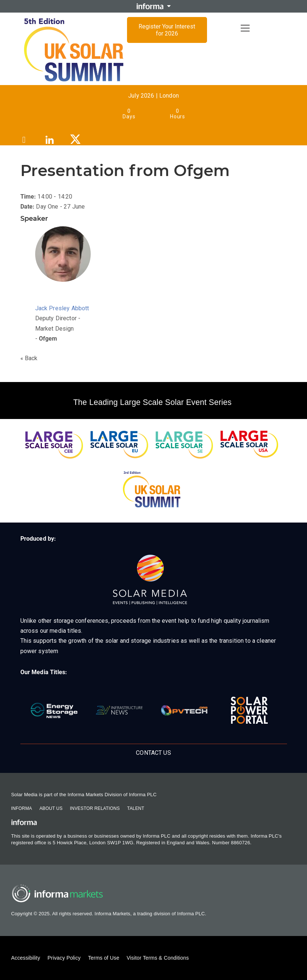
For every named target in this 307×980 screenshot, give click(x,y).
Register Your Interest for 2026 (167, 30)
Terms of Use (104, 958)
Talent (136, 808)
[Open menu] (245, 28)
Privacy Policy (64, 958)
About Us (51, 808)
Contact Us (153, 753)
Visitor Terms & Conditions (158, 958)
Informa (21, 808)
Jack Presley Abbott (62, 308)
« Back (29, 358)
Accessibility (26, 958)
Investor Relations (95, 808)
